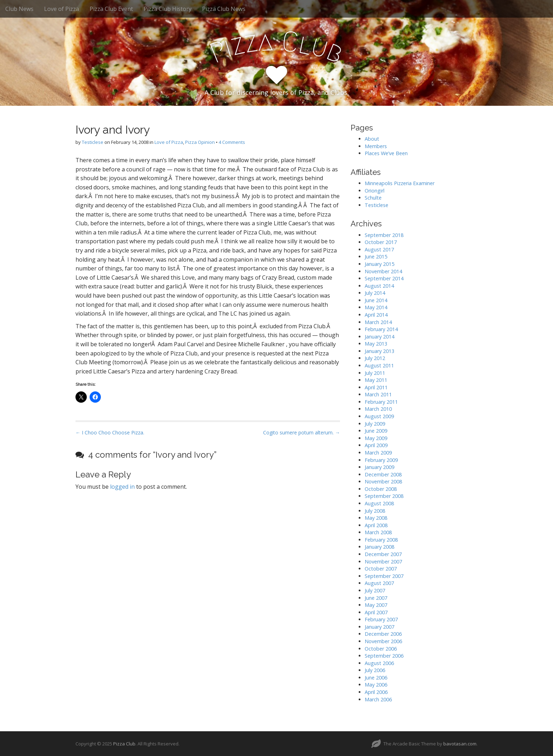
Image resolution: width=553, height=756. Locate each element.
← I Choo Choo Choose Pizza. (110, 432)
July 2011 (375, 373)
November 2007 (383, 562)
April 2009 (376, 445)
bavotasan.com (460, 744)
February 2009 (381, 460)
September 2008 (384, 496)
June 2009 (376, 431)
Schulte (373, 198)
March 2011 (378, 394)
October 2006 (381, 649)
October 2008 (381, 489)
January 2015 (379, 264)
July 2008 (375, 511)
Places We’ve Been (386, 153)
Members (376, 146)
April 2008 (376, 525)
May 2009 (376, 438)
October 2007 (381, 569)
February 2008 (381, 540)
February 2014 (381, 329)
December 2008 (383, 474)
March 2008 (378, 532)
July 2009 (375, 424)
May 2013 (376, 344)
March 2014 (378, 322)
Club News (19, 9)
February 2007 (381, 619)
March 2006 (378, 699)
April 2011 (376, 387)
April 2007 (376, 612)
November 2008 (383, 481)
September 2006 (384, 656)
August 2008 (379, 503)
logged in (122, 487)
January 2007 (379, 627)
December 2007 (383, 554)
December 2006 (383, 634)
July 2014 (375, 293)
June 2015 (376, 257)
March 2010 (378, 409)
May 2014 (376, 307)
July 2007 (375, 590)
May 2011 (376, 380)
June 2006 (376, 678)
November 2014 (383, 271)
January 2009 (379, 467)
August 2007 (379, 583)
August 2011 (379, 365)
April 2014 (376, 315)
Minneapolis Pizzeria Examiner (400, 183)
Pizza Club (124, 744)
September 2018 (384, 235)
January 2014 (379, 337)
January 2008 (379, 547)
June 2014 (376, 300)
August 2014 (379, 286)
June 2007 (376, 598)
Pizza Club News (224, 9)
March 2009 (378, 453)
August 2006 (379, 663)
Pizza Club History (168, 9)
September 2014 (384, 278)
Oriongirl (375, 191)
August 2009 (379, 416)
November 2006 (383, 641)
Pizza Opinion (200, 142)
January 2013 (379, 351)
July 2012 (375, 358)
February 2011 (381, 402)
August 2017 (379, 249)
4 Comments (232, 142)
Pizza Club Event (111, 9)
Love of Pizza (62, 9)
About (372, 139)
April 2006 (376, 692)
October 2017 (381, 242)
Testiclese (93, 142)
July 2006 (375, 670)
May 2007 (376, 605)
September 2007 (384, 576)
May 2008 (376, 518)
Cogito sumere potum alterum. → (302, 432)
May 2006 (376, 685)
